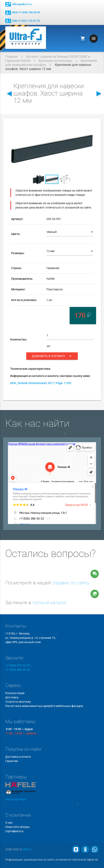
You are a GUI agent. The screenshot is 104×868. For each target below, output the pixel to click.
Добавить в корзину (52, 356)
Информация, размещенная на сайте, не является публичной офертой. (52, 860)
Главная (11, 57)
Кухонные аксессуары (55, 61)
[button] (90, 127)
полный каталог (50, 603)
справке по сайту (71, 583)
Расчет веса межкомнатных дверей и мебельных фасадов (44, 706)
